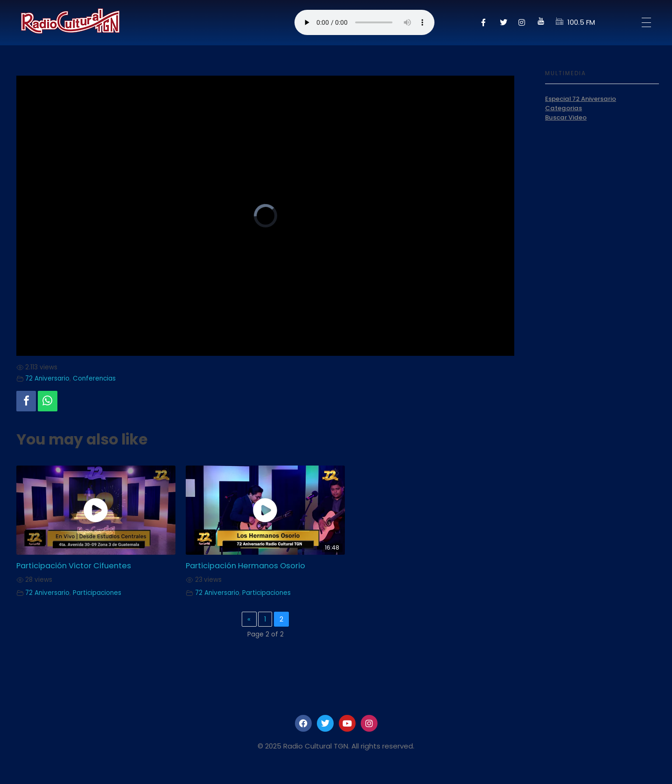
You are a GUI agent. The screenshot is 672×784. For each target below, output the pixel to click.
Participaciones (97, 593)
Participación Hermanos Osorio (245, 566)
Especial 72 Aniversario (581, 99)
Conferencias (94, 378)
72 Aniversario (47, 378)
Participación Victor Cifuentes (74, 566)
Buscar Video (566, 117)
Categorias (563, 108)
